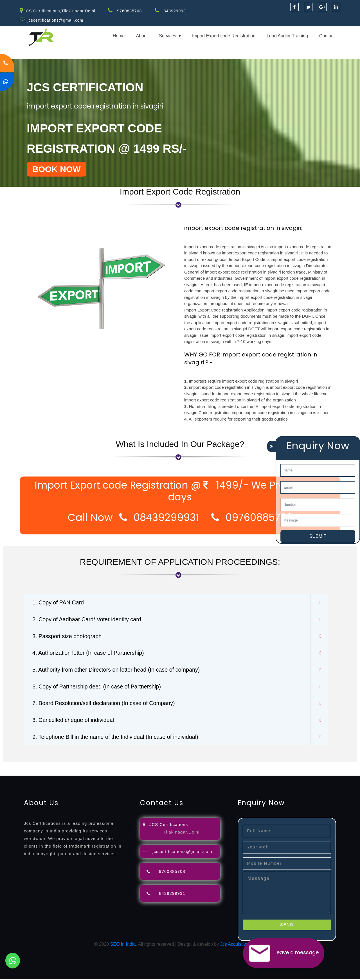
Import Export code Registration (224, 36)
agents (206, 766)
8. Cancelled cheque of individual (74, 721)
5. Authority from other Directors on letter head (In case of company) (117, 670)
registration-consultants (63, 766)
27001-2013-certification (182, 773)
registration (225, 766)
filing (176, 766)
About (142, 36)
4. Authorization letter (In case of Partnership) (89, 653)
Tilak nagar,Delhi (181, 833)
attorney (190, 766)
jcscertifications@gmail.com (56, 20)
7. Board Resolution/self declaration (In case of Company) (104, 704)
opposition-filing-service (110, 766)
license (285, 766)
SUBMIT (318, 536)
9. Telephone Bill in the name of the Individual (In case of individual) (116, 738)
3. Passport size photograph (67, 636)
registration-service (19, 766)
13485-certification (226, 773)
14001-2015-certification (83, 773)
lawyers (162, 766)
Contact (327, 36)
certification (341, 766)
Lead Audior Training (287, 36)
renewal (245, 766)
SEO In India (123, 945)
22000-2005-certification (133, 773)
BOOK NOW (57, 169)
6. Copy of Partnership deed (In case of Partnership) (97, 687)
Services (167, 36)
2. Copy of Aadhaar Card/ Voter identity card (87, 620)
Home (119, 36)
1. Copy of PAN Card (58, 603)
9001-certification (41, 773)
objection (144, 766)
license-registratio (311, 766)
